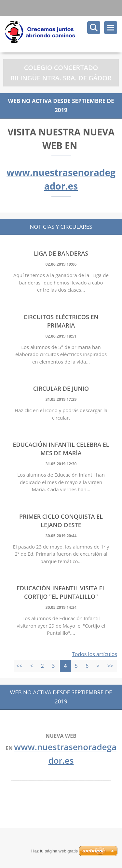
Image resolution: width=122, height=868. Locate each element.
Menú (111, 28)
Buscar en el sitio (94, 28)
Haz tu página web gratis (54, 851)
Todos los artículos (95, 654)
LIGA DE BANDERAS (61, 253)
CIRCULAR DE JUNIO (61, 388)
